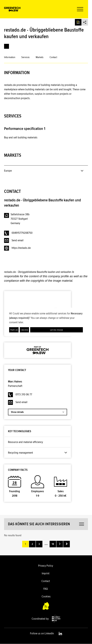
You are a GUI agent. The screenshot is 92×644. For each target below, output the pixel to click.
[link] (7, 46)
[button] (83, 9)
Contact (53, 57)
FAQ (46, 589)
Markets (40, 57)
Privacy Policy (46, 566)
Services (25, 57)
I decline (24, 330)
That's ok (14, 330)
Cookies (46, 596)
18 (53, 544)
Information (10, 57)
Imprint (46, 573)
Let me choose (57, 330)
